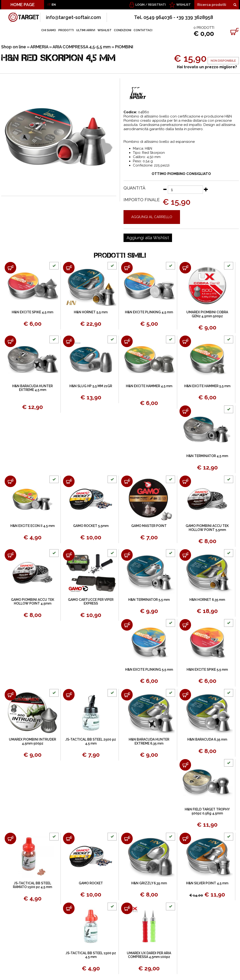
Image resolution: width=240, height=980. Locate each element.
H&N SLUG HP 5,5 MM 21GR (91, 386)
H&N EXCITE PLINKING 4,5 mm (149, 312)
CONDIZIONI (123, 30)
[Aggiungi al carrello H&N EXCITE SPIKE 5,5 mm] (185, 625)
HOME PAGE (23, 5)
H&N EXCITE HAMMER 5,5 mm (207, 386)
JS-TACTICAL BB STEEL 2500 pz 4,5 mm (91, 741)
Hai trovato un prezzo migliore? (207, 67)
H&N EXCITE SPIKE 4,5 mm (32, 312)
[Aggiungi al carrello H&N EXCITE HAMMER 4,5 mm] (127, 341)
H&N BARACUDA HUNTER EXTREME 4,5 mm (32, 388)
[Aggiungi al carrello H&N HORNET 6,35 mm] (185, 555)
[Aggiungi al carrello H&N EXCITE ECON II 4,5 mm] (10, 481)
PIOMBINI (124, 47)
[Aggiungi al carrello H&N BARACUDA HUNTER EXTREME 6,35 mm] (127, 695)
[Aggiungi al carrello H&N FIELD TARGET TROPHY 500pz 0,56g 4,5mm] (185, 765)
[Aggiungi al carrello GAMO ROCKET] (69, 838)
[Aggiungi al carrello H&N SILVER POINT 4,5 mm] (185, 838)
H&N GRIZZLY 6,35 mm (149, 883)
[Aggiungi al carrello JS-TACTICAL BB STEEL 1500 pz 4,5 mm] (69, 908)
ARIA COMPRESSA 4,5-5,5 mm (82, 47)
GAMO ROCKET (91, 883)
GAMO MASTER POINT (149, 526)
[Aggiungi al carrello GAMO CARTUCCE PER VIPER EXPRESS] (69, 555)
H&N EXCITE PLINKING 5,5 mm (149, 670)
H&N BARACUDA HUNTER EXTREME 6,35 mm (149, 741)
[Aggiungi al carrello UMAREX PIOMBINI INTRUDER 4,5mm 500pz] (10, 695)
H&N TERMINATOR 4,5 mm (207, 456)
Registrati (157, 5)
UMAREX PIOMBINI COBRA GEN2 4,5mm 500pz (207, 314)
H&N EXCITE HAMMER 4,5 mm (149, 386)
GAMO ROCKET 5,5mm (91, 526)
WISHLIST (184, 5)
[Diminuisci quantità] (165, 189)
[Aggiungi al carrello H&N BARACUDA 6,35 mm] (185, 695)
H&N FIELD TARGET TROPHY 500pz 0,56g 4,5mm (207, 811)
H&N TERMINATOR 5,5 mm (149, 600)
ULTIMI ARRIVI (86, 30)
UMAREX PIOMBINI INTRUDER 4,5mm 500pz (32, 741)
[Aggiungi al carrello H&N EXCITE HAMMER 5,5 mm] (185, 341)
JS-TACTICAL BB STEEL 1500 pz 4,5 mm (91, 955)
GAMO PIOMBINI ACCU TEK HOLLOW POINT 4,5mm (33, 602)
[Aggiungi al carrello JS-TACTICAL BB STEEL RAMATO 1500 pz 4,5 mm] (10, 838)
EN (54, 5)
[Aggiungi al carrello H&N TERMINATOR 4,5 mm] (185, 411)
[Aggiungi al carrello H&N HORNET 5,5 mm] (69, 268)
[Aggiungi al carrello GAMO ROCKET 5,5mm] (69, 481)
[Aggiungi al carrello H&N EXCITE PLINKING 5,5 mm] (127, 625)
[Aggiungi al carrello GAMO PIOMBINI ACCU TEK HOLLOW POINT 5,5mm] (185, 481)
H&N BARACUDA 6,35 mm (207, 739)
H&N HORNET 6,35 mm (207, 600)
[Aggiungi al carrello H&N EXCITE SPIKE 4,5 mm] (10, 268)
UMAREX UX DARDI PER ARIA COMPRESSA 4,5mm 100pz (149, 955)
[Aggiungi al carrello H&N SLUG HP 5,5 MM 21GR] (69, 341)
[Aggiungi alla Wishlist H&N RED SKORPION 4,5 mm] (148, 238)
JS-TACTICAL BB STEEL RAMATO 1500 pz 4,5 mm (32, 885)
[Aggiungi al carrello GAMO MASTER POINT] (127, 481)
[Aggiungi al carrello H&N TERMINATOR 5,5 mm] (127, 555)
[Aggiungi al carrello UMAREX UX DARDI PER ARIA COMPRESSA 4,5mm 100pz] (127, 908)
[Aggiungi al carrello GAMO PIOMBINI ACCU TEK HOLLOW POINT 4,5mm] (10, 555)
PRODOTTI (66, 30)
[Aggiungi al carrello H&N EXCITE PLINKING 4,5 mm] (127, 268)
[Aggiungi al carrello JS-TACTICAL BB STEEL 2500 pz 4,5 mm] (69, 695)
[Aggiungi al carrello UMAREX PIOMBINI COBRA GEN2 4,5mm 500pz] (185, 268)
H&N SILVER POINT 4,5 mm (207, 883)
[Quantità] (185, 190)
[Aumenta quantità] (206, 189)
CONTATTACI (143, 30)
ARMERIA (39, 47)
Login (140, 5)
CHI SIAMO (49, 30)
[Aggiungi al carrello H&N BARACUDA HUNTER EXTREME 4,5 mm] (10, 341)
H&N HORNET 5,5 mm (91, 312)
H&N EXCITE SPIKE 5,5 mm (207, 670)
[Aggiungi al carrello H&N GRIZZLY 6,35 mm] (127, 838)
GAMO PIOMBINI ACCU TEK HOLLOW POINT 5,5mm (207, 528)
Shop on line (14, 47)
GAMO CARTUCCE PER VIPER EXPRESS (91, 602)
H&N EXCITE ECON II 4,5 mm (32, 526)
